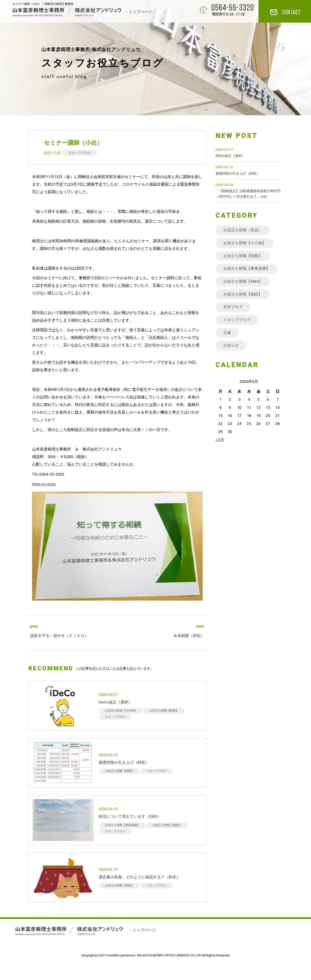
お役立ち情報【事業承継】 (247, 269)
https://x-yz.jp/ (44, 484)
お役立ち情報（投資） (243, 230)
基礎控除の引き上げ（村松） (238, 174)
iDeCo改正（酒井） (230, 156)
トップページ (140, 12)
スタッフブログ (80, 153)
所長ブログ (233, 307)
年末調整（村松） (189, 636)
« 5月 (220, 440)
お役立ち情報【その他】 (245, 243)
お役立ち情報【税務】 (243, 256)
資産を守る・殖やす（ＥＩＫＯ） (59, 636)
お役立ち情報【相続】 (243, 294)
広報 (227, 333)
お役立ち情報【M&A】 (243, 281)
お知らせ (231, 345)
